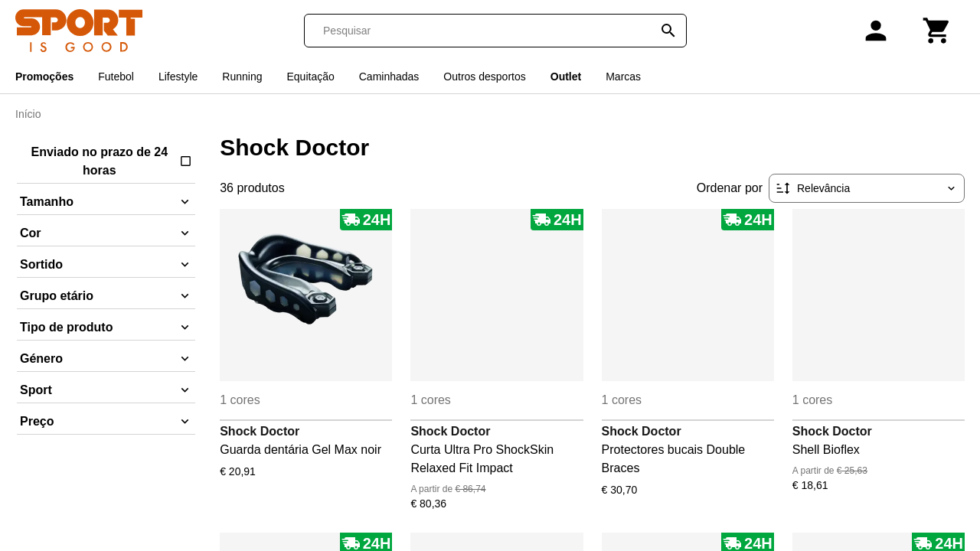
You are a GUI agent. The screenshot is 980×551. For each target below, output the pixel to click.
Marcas (623, 77)
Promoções (44, 77)
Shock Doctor (260, 431)
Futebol (116, 77)
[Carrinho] (937, 31)
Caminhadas (389, 77)
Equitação (310, 77)
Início (28, 114)
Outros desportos (484, 77)
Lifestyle (178, 77)
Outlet (566, 77)
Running (242, 77)
